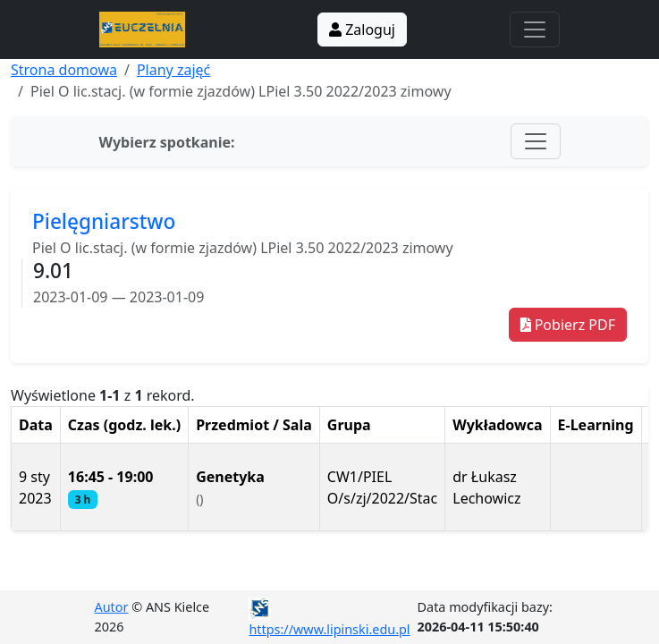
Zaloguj (362, 30)
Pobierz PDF (568, 325)
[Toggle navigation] (535, 30)
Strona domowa (64, 70)
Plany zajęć (173, 70)
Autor (112, 607)
